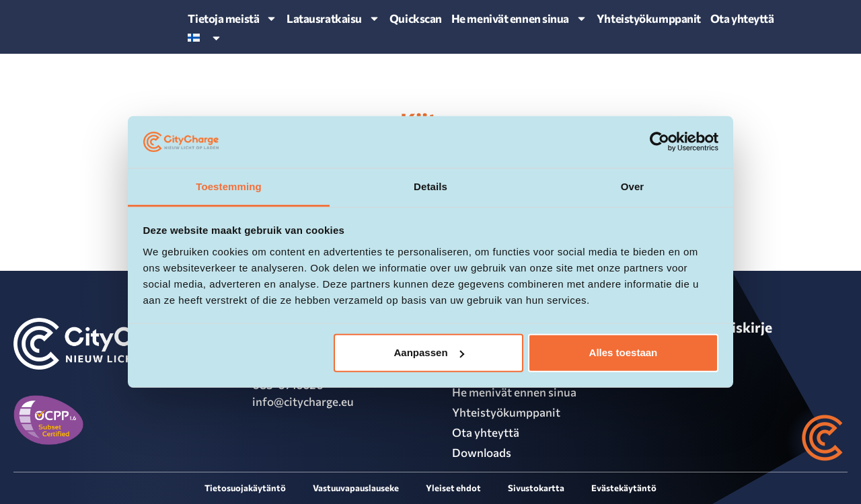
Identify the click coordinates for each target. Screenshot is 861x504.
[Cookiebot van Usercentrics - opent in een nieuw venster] (660, 142)
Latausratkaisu (333, 19)
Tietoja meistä (232, 19)
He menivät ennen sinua (519, 19)
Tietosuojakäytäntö (245, 488)
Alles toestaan (624, 352)
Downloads (482, 453)
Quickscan (416, 18)
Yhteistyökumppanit (649, 18)
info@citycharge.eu (303, 402)
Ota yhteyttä (742, 18)
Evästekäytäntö (624, 488)
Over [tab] (633, 186)
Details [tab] (430, 186)
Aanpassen (429, 352)
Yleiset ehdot (453, 488)
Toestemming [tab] (229, 186)
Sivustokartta (536, 488)
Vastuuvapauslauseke (356, 488)
